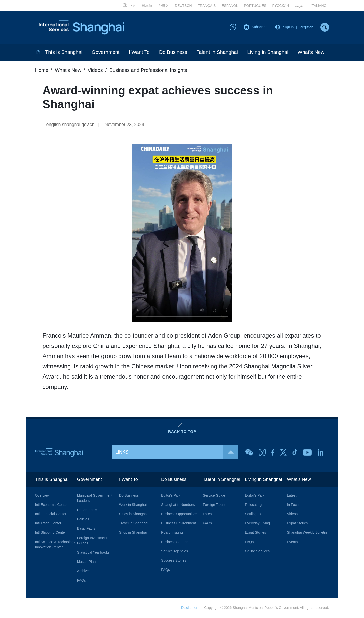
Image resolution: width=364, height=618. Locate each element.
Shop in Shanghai (133, 532)
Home (42, 70)
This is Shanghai (64, 52)
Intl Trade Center (48, 523)
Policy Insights (172, 532)
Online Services (257, 551)
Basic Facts (86, 528)
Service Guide (214, 495)
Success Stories (174, 560)
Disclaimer (189, 608)
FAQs (82, 580)
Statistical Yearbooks (93, 552)
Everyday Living (257, 523)
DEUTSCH (183, 6)
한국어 (164, 6)
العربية (300, 6)
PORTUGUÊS (255, 6)
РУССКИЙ (281, 6)
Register (306, 27)
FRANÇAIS (207, 6)
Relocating (253, 505)
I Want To (139, 52)
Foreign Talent (214, 505)
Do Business (173, 52)
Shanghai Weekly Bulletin (307, 532)
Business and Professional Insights (148, 70)
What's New (311, 52)
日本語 (147, 6)
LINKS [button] (177, 452)
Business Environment (178, 523)
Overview (42, 495)
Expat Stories (255, 532)
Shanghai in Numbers (178, 505)
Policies (83, 519)
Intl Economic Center (51, 505)
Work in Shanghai (133, 505)
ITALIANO (319, 6)
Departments (87, 510)
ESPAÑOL (230, 6)
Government (106, 52)
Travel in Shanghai (134, 523)
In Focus (294, 505)
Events (292, 542)
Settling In (253, 514)
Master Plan (87, 562)
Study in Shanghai (133, 514)
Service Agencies (174, 551)
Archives (84, 571)
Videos (95, 70)
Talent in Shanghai (217, 52)
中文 (129, 5)
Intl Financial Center (51, 514)
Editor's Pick (171, 495)
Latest (208, 514)
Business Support (175, 542)
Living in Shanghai (268, 52)
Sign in (288, 27)
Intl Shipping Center (51, 532)
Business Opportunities (179, 514)
